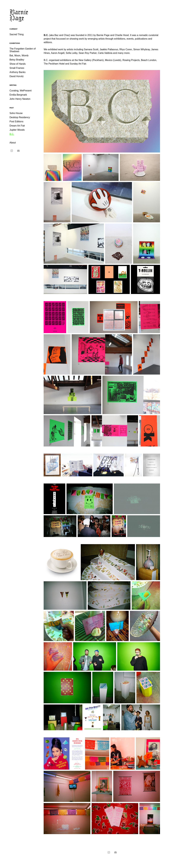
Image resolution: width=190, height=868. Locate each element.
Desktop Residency (20, 117)
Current (14, 29)
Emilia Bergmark (18, 95)
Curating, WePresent (20, 91)
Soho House (16, 113)
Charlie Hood (122, 35)
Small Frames (17, 68)
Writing (13, 85)
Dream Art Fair (17, 126)
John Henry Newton (20, 99)
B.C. (12, 134)
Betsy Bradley (17, 60)
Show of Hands (18, 64)
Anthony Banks (18, 72)
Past (12, 108)
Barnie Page (19, 15)
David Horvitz (17, 76)
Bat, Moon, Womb (19, 56)
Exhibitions (15, 43)
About (13, 143)
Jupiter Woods (17, 130)
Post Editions (16, 122)
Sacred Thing (17, 34)
